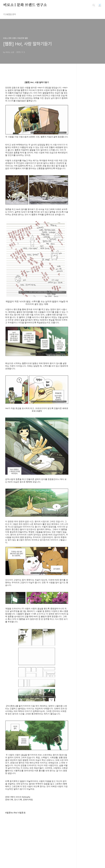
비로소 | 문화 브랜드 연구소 (25, 5)
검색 (94, 5)
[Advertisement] (37, 835)
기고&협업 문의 (10, 14)
